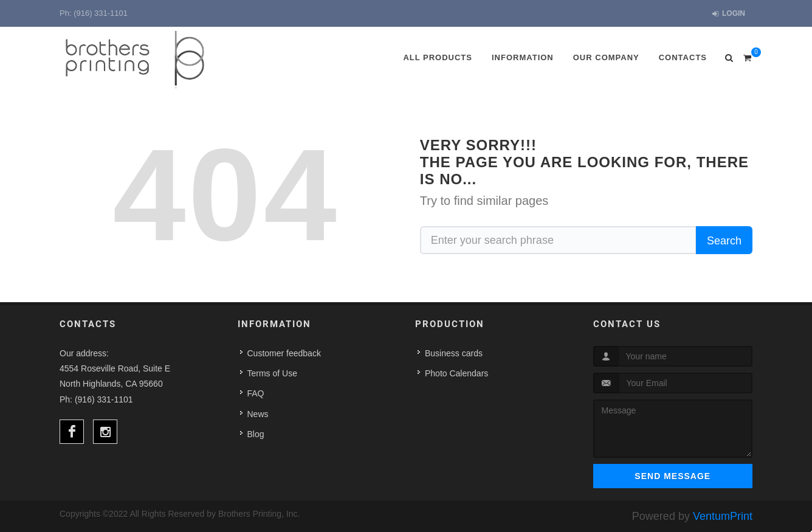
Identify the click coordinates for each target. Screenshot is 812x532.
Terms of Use (272, 373)
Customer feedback (284, 353)
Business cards (454, 353)
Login (729, 14)
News (258, 414)
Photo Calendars (456, 373)
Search (724, 241)
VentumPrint (723, 516)
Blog (256, 434)
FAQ (256, 393)
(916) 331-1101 (101, 13)
